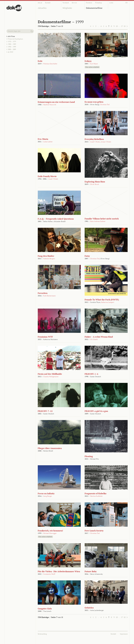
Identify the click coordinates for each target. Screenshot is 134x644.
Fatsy (87, 256)
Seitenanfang (42, 634)
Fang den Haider (46, 256)
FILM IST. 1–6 (91, 374)
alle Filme (11, 36)
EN (127, 3)
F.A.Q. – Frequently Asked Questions (56, 219)
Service (74, 3)
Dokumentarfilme (94, 8)
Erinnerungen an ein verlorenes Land (56, 102)
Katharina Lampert (107, 302)
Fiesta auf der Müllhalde (50, 374)
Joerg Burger (48, 496)
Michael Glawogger (50, 533)
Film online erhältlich (92, 67)
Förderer (89, 3)
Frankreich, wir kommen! (50, 531)
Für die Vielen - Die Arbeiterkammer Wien (59, 571)
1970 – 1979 (12, 42)
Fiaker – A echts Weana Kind (99, 337)
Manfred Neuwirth (50, 105)
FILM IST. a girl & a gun (96, 411)
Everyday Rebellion (94, 139)
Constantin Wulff (49, 574)
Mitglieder (67, 8)
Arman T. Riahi (106, 142)
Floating (89, 456)
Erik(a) (88, 61)
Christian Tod (105, 104)
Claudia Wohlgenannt (51, 377)
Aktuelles (42, 8)
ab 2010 (10, 52)
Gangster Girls (45, 609)
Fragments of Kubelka (96, 493)
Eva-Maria (43, 139)
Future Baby (91, 571)
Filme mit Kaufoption (15, 39)
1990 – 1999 (12, 47)
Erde (40, 61)
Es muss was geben (94, 102)
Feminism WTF (45, 337)
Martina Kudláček (96, 496)
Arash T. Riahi (95, 142)
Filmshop (99, 3)
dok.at (40, 3)
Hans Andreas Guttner (98, 221)
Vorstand (66, 3)
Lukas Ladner (48, 142)
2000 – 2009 (12, 49)
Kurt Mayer (94, 64)
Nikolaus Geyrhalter (50, 64)
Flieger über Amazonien (50, 448)
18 (124, 26)
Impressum (124, 634)
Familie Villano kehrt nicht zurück (102, 219)
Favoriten (43, 293)
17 (122, 26)
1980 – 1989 (12, 44)
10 (117, 26)
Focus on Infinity (46, 493)
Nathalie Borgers (49, 259)
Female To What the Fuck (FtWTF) (102, 300)
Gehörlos (89, 608)
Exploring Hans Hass (95, 182)
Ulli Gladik (94, 339)
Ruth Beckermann (49, 296)
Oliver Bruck (95, 184)
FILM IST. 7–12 (45, 411)
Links (111, 3)
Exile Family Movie (47, 176)
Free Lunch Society (94, 531)
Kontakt (48, 3)
